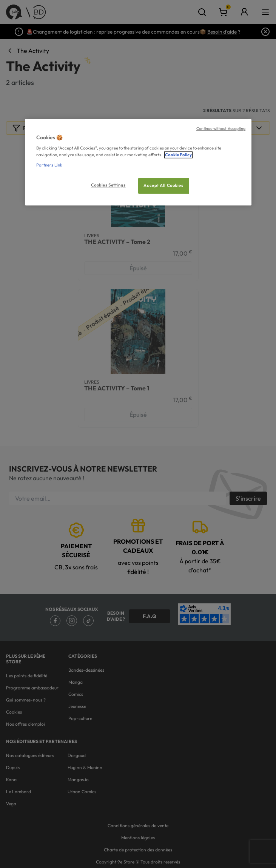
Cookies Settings (108, 185)
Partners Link (49, 165)
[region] (138, 162)
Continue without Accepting (221, 128)
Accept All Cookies (163, 185)
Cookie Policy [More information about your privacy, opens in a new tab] (178, 155)
